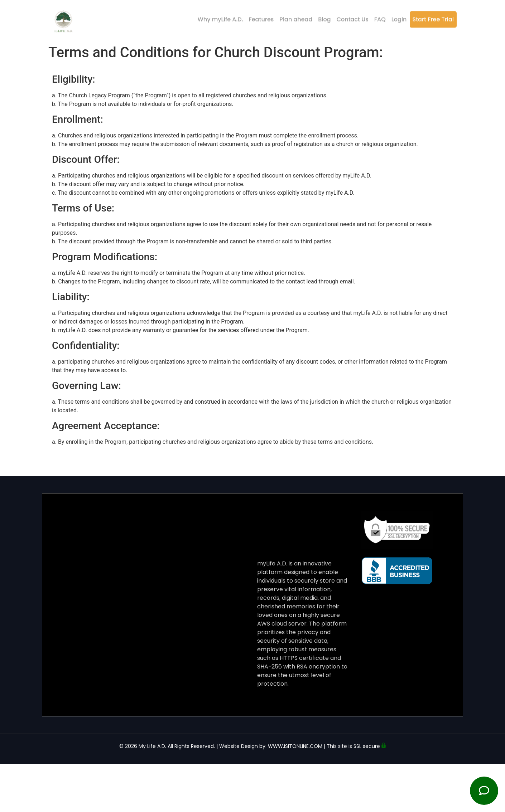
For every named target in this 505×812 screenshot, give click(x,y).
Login (399, 17)
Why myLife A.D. (220, 17)
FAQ (380, 17)
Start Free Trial (433, 17)
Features (261, 17)
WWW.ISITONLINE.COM (295, 746)
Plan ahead (296, 17)
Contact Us (353, 17)
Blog (324, 17)
